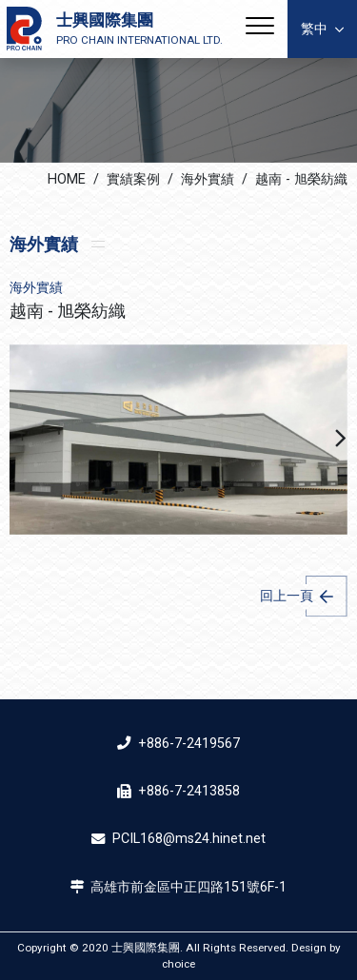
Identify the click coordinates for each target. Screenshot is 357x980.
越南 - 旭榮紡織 (301, 179)
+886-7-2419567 (189, 744)
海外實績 (208, 179)
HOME (67, 179)
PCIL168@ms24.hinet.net (189, 839)
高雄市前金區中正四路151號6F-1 (188, 887)
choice (178, 964)
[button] (341, 440)
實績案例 (133, 179)
